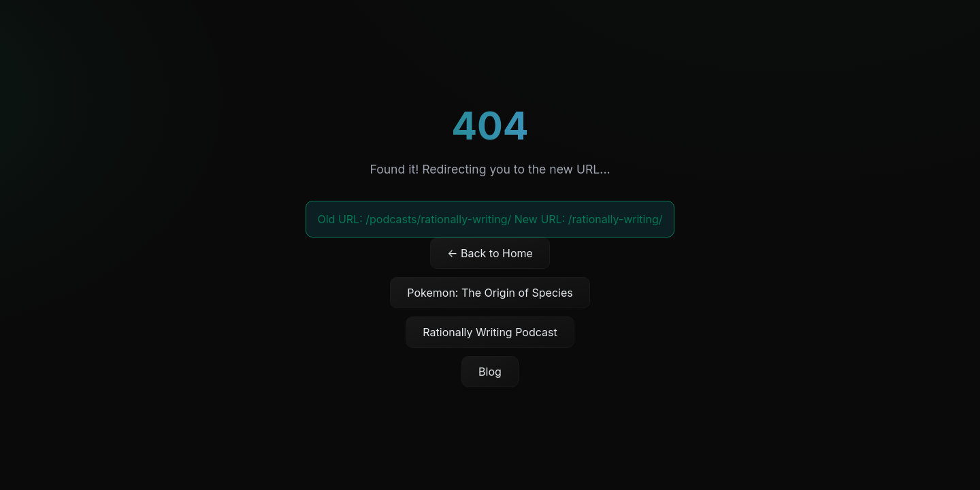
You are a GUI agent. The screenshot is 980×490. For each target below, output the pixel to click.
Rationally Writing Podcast (490, 332)
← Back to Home (490, 253)
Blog (490, 372)
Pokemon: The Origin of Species (490, 293)
